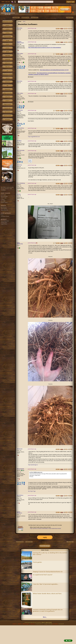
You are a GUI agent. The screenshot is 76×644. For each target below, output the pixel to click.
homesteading (7, 37)
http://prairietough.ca (33, 465)
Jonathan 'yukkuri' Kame (20, 42)
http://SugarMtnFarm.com (34, 137)
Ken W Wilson (20, 495)
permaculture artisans (7, 74)
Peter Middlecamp (20, 243)
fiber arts (7, 67)
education (7, 82)
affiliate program (26, 624)
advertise (20, 624)
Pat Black (19, 141)
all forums (7, 119)
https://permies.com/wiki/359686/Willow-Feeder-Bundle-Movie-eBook (45, 528)
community (7, 59)
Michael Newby (21, 469)
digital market (7, 104)
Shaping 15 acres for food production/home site (48, 572)
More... (45, 617)
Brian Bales (20, 28)
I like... (18, 65)
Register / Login (71, 2)
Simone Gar (20, 449)
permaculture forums (7, 22)
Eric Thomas (20, 110)
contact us (15, 624)
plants (24, 21)
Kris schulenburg (21, 183)
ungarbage (7, 56)
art (7, 71)
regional (7, 78)
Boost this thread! (45, 546)
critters (7, 29)
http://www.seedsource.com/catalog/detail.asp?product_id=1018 (54, 70)
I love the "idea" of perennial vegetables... (46, 584)
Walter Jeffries (21, 128)
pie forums (7, 112)
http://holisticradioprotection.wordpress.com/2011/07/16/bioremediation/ (45, 48)
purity (7, 52)
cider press (7, 97)
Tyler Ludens (20, 54)
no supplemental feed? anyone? (43, 575)
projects (7, 101)
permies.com (7, 108)
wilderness (7, 63)
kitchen (7, 48)
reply (45, 537)
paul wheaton (55, 624)
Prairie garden (37, 562)
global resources (7, 93)
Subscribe (8, 2)
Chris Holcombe (21, 150)
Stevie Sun (19, 165)
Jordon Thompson (20, 512)
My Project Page (32, 491)
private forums (7, 116)
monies (7, 44)
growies (7, 25)
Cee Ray (19, 194)
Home (3, 2)
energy (7, 40)
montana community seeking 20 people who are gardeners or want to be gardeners (48, 610)
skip (7, 86)
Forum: (20, 21)
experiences (7, 89)
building (7, 33)
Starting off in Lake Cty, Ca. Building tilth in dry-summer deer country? (50, 554)
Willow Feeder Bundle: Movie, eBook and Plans (47, 594)
